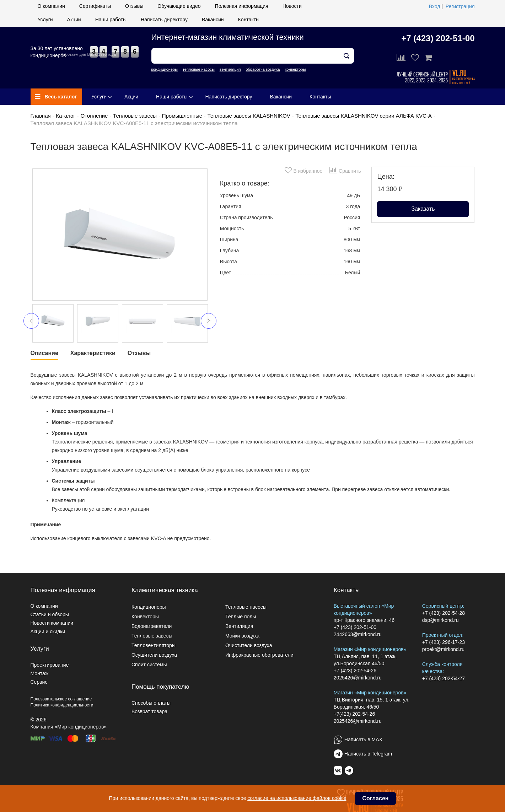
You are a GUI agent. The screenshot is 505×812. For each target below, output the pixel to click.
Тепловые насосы (246, 607)
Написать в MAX (363, 740)
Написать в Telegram (368, 754)
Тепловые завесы (135, 116)
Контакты (249, 20)
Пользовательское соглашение (61, 699)
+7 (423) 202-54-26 (355, 671)
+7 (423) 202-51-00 (438, 38)
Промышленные (182, 116)
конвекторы (295, 69)
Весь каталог (56, 97)
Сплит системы (149, 665)
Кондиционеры (149, 607)
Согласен (375, 798)
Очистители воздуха (249, 645)
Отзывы (134, 6)
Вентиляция (239, 626)
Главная (41, 116)
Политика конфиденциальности (62, 705)
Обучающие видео (179, 6)
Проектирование (50, 665)
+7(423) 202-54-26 (354, 714)
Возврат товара (149, 711)
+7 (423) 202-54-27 (444, 678)
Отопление (94, 116)
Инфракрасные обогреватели (259, 655)
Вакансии (213, 20)
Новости (292, 6)
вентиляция (230, 69)
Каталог (66, 116)
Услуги (45, 20)
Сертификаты (95, 6)
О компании (51, 6)
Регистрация (460, 6)
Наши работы (111, 20)
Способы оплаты (151, 703)
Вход (435, 6)
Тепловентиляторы (154, 645)
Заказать (423, 209)
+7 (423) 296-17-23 (444, 642)
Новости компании (52, 623)
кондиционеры (165, 69)
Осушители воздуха (154, 655)
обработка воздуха (263, 69)
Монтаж (40, 673)
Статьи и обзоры (50, 614)
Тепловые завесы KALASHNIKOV (249, 116)
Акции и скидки (48, 631)
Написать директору (164, 20)
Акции (74, 20)
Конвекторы (145, 617)
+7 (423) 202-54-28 (444, 613)
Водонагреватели (152, 626)
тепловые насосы (199, 69)
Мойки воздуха (242, 636)
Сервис (39, 682)
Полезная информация (242, 6)
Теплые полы (241, 617)
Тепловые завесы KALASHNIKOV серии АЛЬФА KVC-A (363, 116)
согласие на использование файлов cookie (297, 798)
